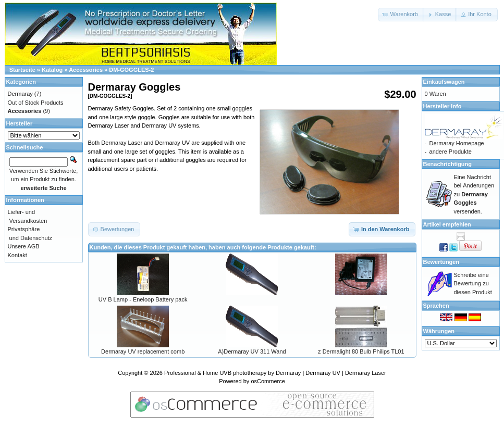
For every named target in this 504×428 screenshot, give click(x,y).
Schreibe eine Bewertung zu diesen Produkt (473, 284)
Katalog (52, 70)
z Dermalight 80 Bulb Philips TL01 (361, 351)
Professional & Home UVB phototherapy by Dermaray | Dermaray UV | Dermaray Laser (275, 373)
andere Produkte (451, 152)
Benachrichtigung (448, 164)
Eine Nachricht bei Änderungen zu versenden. (474, 194)
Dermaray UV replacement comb (143, 351)
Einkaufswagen (444, 82)
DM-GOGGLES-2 (131, 70)
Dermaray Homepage (457, 143)
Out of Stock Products (36, 103)
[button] (401, 15)
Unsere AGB (24, 246)
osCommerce (268, 381)
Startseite (22, 70)
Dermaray (20, 94)
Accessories (86, 70)
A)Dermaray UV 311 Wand (252, 351)
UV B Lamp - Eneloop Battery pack (143, 299)
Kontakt (17, 255)
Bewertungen (441, 262)
